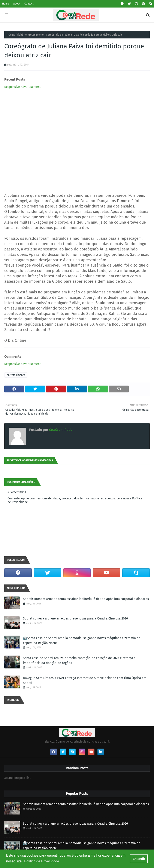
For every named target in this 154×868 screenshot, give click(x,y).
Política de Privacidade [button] (42, 861)
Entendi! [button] (139, 859)
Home (6, 4)
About (17, 4)
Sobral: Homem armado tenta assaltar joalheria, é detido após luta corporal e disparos (86, 599)
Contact (29, 4)
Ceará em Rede (60, 430)
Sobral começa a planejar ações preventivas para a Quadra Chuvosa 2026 (75, 618)
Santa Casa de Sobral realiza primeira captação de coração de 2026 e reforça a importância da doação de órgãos (79, 660)
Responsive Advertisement (22, 87)
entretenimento (34, 35)
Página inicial (15, 35)
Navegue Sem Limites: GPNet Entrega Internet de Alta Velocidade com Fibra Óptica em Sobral (85, 680)
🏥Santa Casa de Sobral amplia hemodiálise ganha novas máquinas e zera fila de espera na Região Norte (82, 640)
